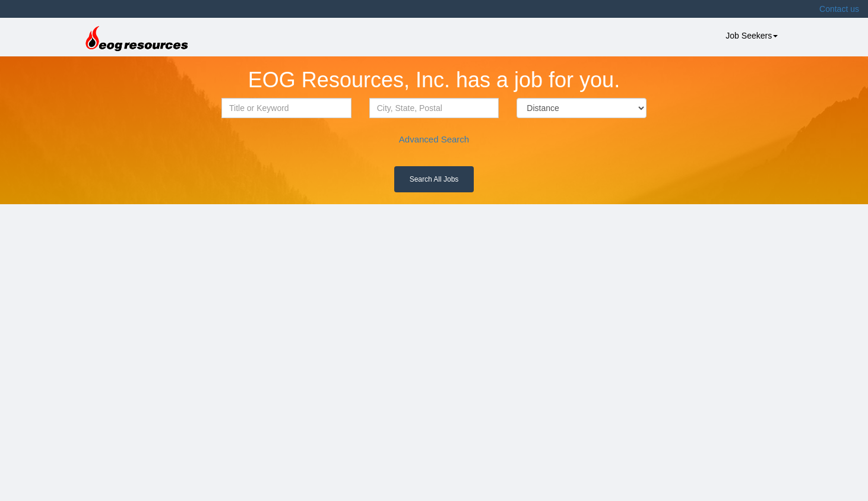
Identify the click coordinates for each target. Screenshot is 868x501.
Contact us (839, 9)
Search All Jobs (434, 179)
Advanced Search (434, 139)
